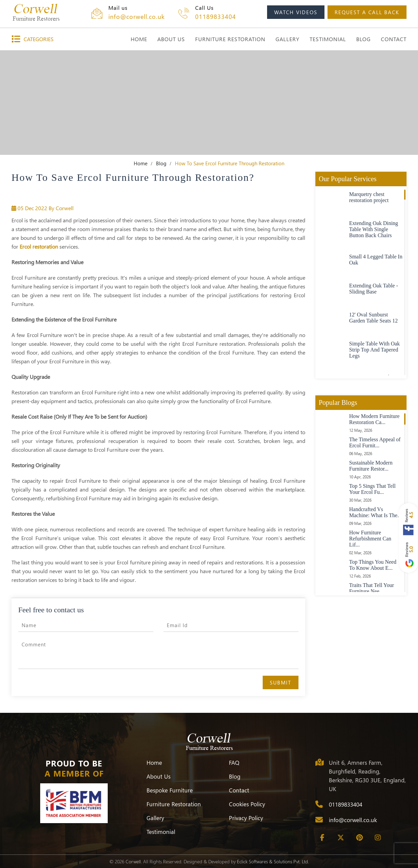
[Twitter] (341, 838)
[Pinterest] (359, 838)
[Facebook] (322, 838)
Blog (161, 163)
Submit (281, 682)
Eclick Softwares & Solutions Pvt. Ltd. (273, 861)
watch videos (296, 12)
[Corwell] (36, 12)
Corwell (133, 861)
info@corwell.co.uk (137, 17)
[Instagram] (378, 838)
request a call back (367, 12)
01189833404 (216, 17)
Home (141, 163)
